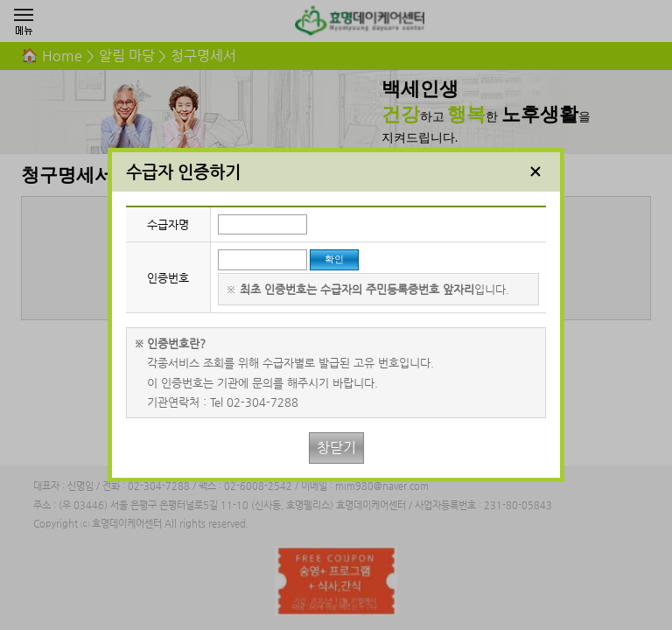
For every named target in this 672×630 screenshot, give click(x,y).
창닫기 (336, 448)
